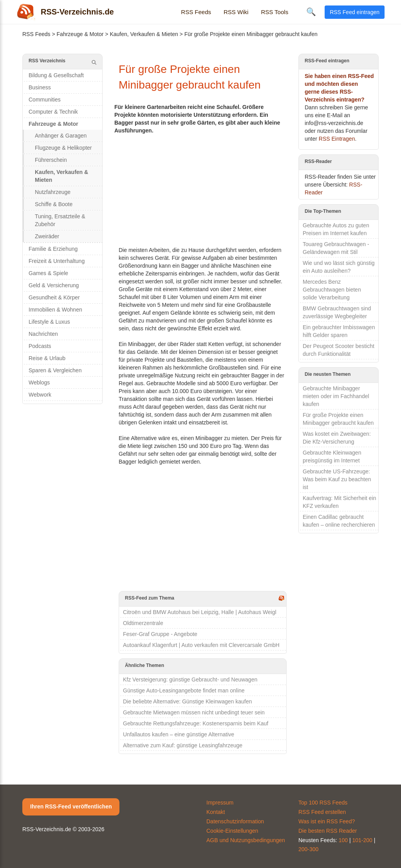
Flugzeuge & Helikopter (63, 148)
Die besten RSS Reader (328, 831)
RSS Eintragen (337, 139)
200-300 (308, 849)
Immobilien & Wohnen (55, 310)
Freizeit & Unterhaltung (57, 261)
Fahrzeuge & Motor (80, 34)
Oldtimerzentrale (143, 623)
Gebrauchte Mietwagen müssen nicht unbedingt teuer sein (194, 712)
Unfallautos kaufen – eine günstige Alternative (179, 734)
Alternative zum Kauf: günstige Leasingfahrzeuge (183, 745)
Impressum (220, 803)
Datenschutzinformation (235, 821)
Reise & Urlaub (47, 358)
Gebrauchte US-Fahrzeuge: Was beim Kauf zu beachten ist (337, 479)
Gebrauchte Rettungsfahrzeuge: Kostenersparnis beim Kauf (196, 723)
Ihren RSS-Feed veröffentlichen (71, 806)
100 (343, 840)
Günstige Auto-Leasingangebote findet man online (184, 690)
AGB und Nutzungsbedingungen (246, 840)
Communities (45, 100)
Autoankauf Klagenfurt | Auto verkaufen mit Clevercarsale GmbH (201, 645)
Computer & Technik (53, 112)
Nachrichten (43, 334)
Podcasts (40, 346)
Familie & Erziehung (53, 249)
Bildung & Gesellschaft (56, 75)
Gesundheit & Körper (54, 297)
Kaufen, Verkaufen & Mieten (144, 34)
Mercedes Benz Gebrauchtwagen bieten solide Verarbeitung (332, 290)
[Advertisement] (203, 189)
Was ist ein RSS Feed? (327, 821)
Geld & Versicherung (54, 285)
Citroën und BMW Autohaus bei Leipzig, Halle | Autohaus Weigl (200, 612)
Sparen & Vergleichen (55, 370)
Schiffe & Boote (54, 204)
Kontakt (216, 812)
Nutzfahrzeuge (53, 192)
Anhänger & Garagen (61, 136)
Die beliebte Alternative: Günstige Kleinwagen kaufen (187, 701)
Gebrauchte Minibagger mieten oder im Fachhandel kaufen (336, 396)
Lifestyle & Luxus (49, 322)
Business (40, 87)
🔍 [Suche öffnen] (311, 12)
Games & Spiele (48, 273)
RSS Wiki (236, 12)
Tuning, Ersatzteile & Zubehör (60, 220)
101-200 (362, 840)
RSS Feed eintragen (355, 12)
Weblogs (39, 382)
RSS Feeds (196, 12)
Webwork (40, 395)
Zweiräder (47, 236)
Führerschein (51, 160)
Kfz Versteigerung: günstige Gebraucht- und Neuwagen (190, 680)
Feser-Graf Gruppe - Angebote (160, 634)
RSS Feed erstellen (322, 812)
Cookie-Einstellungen (232, 831)
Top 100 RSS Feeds (323, 803)
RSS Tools (275, 12)
